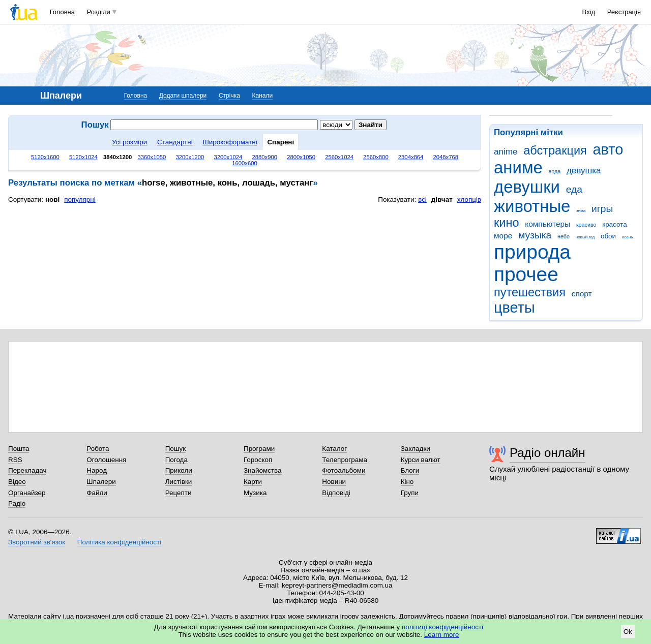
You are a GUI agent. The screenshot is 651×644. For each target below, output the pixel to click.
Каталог (334, 449)
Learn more (442, 635)
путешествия (530, 292)
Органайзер (27, 493)
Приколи (179, 470)
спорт (582, 294)
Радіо (17, 503)
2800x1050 (301, 157)
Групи (410, 493)
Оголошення (106, 460)
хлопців (469, 200)
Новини (334, 482)
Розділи (99, 12)
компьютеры (548, 224)
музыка (535, 235)
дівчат (442, 200)
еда (574, 189)
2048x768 (446, 157)
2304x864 (411, 157)
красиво (586, 225)
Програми (259, 449)
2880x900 (264, 157)
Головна (62, 12)
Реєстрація (624, 12)
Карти (253, 482)
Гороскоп (258, 460)
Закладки (416, 449)
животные (532, 206)
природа (532, 252)
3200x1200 (190, 157)
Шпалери (101, 482)
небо (564, 236)
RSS (15, 460)
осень (628, 237)
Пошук (176, 449)
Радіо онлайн (548, 453)
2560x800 (376, 157)
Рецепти (179, 493)
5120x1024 (83, 157)
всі (422, 200)
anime (506, 152)
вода (555, 171)
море (503, 236)
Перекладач (27, 470)
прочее (526, 274)
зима (581, 211)
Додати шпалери (183, 96)
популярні (80, 200)
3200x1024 (228, 157)
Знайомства (263, 470)
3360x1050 (152, 157)
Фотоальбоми (344, 470)
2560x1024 (339, 157)
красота (614, 224)
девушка (584, 171)
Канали (263, 96)
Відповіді (336, 493)
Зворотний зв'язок (37, 542)
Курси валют (421, 460)
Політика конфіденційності (119, 542)
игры (602, 209)
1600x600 (245, 163)
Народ (97, 470)
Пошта (19, 449)
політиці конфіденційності (442, 627)
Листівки (179, 482)
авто (608, 149)
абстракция (555, 150)
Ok (628, 632)
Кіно (407, 482)
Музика (255, 493)
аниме (518, 167)
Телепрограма (345, 460)
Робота (98, 449)
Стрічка (229, 96)
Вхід (589, 12)
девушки (527, 187)
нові (52, 200)
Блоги (410, 470)
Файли (97, 493)
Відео (17, 482)
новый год (585, 237)
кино (507, 223)
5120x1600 (45, 157)
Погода (176, 460)
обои (608, 236)
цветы (514, 308)
